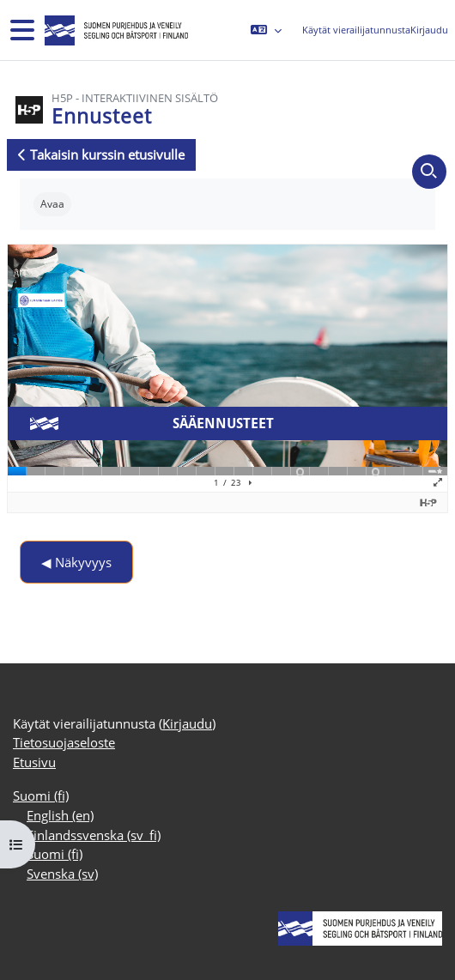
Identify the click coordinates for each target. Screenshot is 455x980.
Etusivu (34, 762)
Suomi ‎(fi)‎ (41, 795)
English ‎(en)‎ (60, 815)
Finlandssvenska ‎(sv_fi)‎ (94, 835)
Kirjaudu (429, 30)
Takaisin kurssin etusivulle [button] (101, 154)
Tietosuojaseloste (64, 742)
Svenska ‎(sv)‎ (62, 874)
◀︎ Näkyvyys (76, 562)
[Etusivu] (115, 30)
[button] (266, 30)
